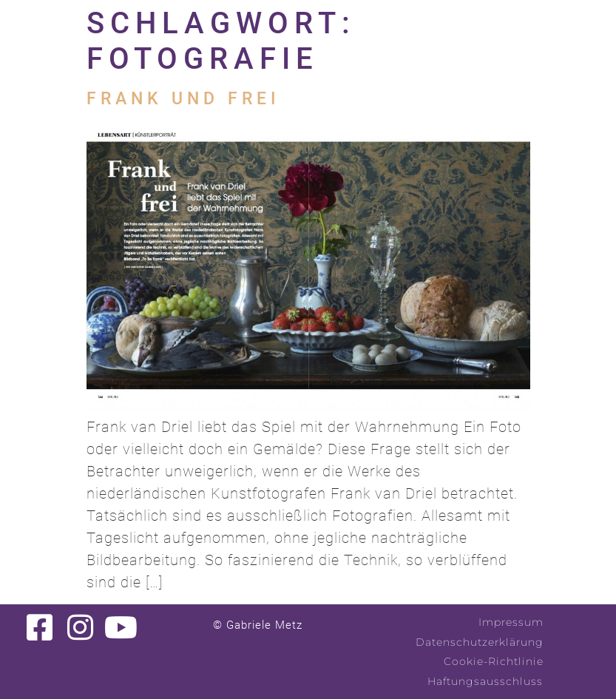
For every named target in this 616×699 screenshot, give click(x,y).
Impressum (511, 622)
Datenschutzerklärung (480, 642)
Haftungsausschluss (485, 681)
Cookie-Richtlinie (494, 661)
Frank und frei (183, 99)
